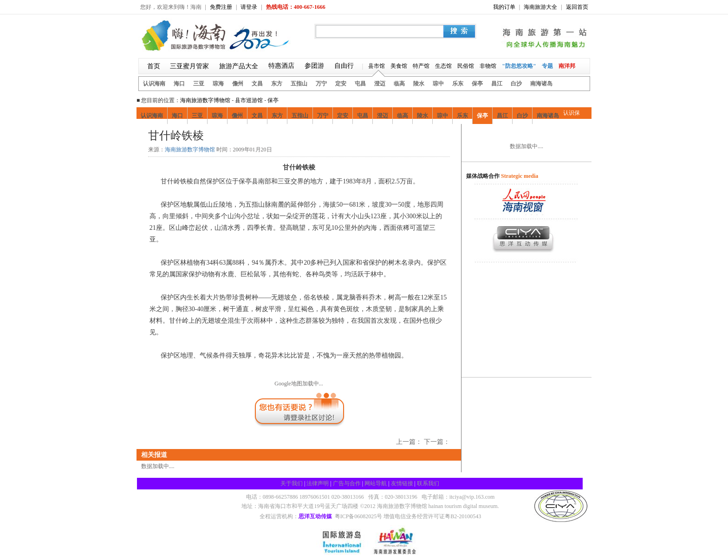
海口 (179, 84)
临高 (399, 84)
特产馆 (421, 66)
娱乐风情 (247, 136)
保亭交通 (306, 136)
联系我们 (428, 483)
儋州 (238, 84)
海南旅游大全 (540, 7)
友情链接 (402, 483)
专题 (547, 66)
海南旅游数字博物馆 (205, 100)
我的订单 (504, 7)
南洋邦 (567, 66)
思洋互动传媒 (315, 516)
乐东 (458, 84)
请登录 (249, 7)
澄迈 (380, 84)
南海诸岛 (541, 84)
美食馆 (399, 66)
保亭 (477, 84)
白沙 (516, 84)
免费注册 (221, 7)
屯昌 (360, 84)
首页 (154, 66)
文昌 (257, 84)
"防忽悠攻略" (519, 66)
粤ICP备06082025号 (359, 516)
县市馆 (377, 66)
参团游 (314, 66)
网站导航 (376, 483)
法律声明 (318, 483)
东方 (277, 84)
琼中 (438, 84)
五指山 (299, 84)
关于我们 (292, 483)
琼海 (218, 84)
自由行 (344, 66)
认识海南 (154, 84)
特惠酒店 (281, 66)
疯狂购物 (218, 136)
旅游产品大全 (239, 66)
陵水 (419, 84)
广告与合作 (347, 483)
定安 (341, 84)
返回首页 (577, 7)
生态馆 (443, 66)
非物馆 (488, 66)
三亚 (199, 84)
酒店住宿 (277, 136)
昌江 (497, 84)
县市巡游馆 (249, 100)
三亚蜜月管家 (189, 66)
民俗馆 (466, 66)
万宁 (321, 84)
